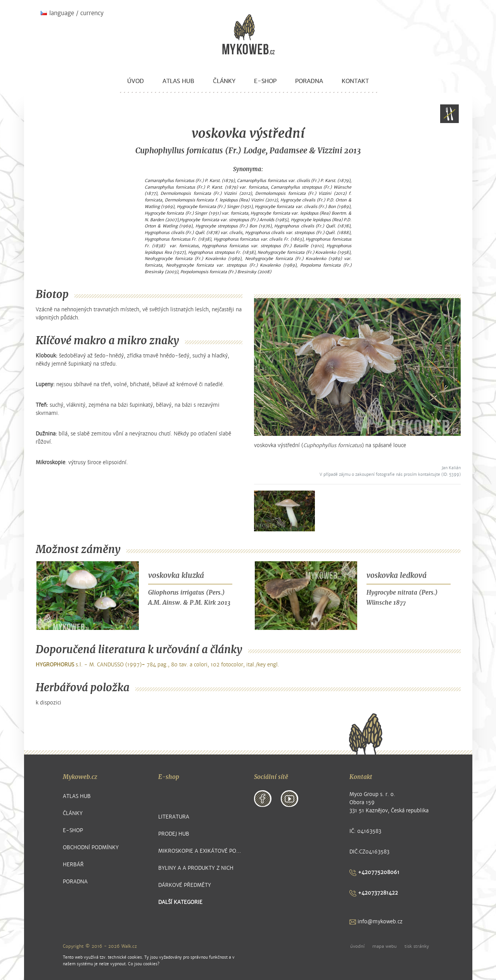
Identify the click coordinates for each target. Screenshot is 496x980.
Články (224, 81)
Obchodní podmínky (91, 847)
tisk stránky (417, 946)
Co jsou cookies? (144, 964)
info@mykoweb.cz (376, 922)
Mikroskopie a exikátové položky (200, 851)
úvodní (357, 946)
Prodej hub (174, 834)
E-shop (265, 81)
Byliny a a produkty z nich (196, 868)
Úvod (136, 81)
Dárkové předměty (185, 885)
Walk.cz (129, 946)
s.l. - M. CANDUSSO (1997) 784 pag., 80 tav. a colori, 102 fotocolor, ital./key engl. (157, 665)
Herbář (73, 865)
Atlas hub (178, 81)
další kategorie (180, 902)
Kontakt (355, 81)
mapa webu (385, 946)
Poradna (309, 81)
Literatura (174, 817)
